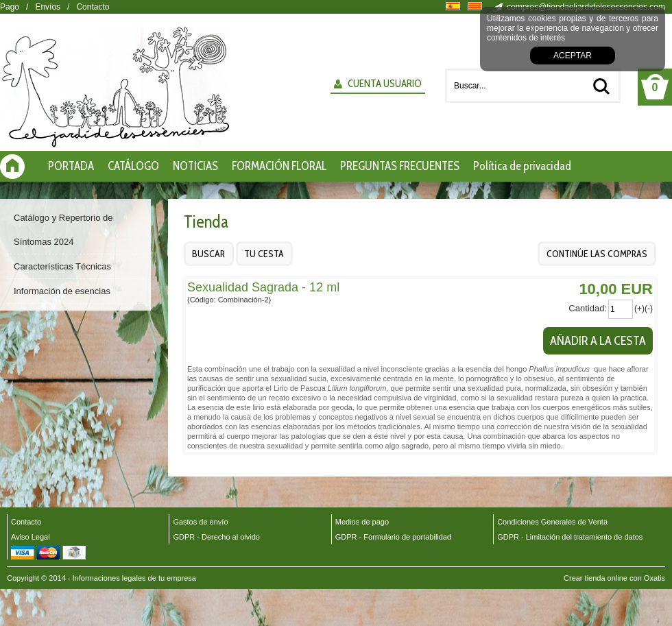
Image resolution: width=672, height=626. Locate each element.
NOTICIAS (195, 166)
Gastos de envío (200, 522)
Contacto (93, 7)
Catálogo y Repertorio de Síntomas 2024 (63, 230)
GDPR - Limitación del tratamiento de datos (570, 537)
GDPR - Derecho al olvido (216, 537)
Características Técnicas (62, 266)
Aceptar (573, 56)
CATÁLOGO (133, 166)
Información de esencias (62, 291)
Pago (10, 7)
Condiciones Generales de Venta (552, 522)
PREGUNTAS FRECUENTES (400, 166)
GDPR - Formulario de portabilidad (393, 537)
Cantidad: (588, 308)
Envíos (48, 7)
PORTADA (71, 166)
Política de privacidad (522, 166)
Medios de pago (362, 522)
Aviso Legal (31, 537)
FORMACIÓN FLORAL (279, 166)
